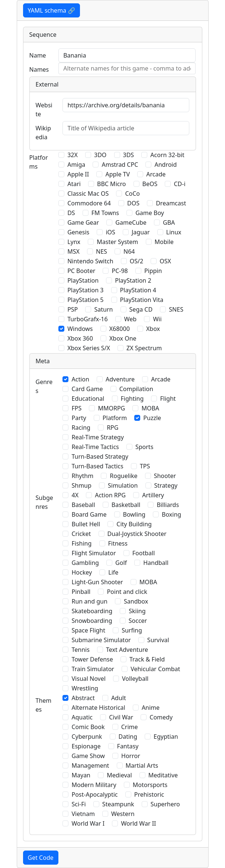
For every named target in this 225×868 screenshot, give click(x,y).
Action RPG (110, 495)
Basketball (126, 505)
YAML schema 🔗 (52, 10)
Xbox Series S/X (89, 348)
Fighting (132, 399)
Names (39, 69)
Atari (74, 184)
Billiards (168, 505)
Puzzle (152, 418)
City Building (134, 524)
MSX (73, 251)
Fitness (118, 543)
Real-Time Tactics (95, 447)
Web (130, 319)
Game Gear (83, 222)
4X (75, 495)
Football (144, 553)
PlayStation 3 (85, 290)
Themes (44, 705)
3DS (129, 155)
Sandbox (136, 601)
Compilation (136, 389)
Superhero (165, 804)
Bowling (134, 514)
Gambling (85, 563)
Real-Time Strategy (97, 437)
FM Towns (105, 213)
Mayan (81, 775)
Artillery (153, 495)
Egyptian (166, 737)
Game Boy (150, 213)
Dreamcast (171, 203)
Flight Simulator (94, 553)
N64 (129, 251)
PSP (73, 309)
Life (113, 572)
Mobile (164, 242)
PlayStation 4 (138, 290)
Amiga (76, 165)
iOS (110, 232)
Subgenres (44, 502)
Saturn (103, 309)
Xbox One (123, 338)
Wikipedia (44, 133)
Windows (80, 329)
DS (71, 213)
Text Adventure (127, 650)
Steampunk (118, 804)
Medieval (119, 775)
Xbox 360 (80, 338)
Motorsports (150, 785)
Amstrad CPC (120, 165)
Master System (117, 242)
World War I (88, 823)
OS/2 (136, 261)
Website (44, 110)
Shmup (81, 485)
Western (123, 814)
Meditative (163, 775)
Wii (157, 319)
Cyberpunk (87, 737)
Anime (151, 708)
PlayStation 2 (133, 280)
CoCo (132, 194)
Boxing (171, 514)
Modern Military (94, 785)
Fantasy (128, 746)
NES (102, 251)
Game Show (88, 756)
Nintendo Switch (90, 261)
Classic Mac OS (88, 194)
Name (38, 55)
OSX (165, 261)
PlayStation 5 (85, 300)
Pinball (81, 592)
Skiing (137, 611)
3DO (100, 155)
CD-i (179, 184)
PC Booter (81, 271)
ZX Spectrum (144, 348)
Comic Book (88, 727)
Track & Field (147, 659)
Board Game (89, 514)
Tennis (80, 650)
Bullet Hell (86, 524)
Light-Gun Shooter (97, 582)
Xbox (153, 329)
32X (73, 155)
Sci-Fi (78, 804)
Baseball (83, 505)
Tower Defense (92, 659)
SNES (176, 309)
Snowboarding (92, 621)
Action (80, 379)
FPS (76, 408)
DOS (133, 203)
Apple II (78, 174)
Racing (81, 428)
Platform (115, 418)
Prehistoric (149, 794)
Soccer (138, 621)
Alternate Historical (98, 708)
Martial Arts (142, 765)
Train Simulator (93, 669)
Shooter (165, 476)
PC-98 (120, 271)
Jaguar (141, 232)
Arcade (156, 174)
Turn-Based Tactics (97, 466)
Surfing (132, 630)
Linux (174, 232)
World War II (138, 823)
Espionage (86, 746)
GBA (169, 222)
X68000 (120, 329)
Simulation (123, 485)
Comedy (161, 717)
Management (90, 765)
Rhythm (82, 476)
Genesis (78, 232)
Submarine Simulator (101, 640)
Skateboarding (92, 611)
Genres (44, 386)
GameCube (131, 222)
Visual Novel (88, 679)
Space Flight (88, 630)
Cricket (81, 534)
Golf (121, 563)
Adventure (120, 379)
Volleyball (135, 679)
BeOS (150, 184)
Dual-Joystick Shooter (137, 534)
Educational (88, 399)
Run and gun (89, 601)
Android (165, 165)
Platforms (39, 162)
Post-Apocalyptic (94, 794)
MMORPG (111, 408)
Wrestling (85, 688)
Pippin (153, 271)
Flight (168, 399)
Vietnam (83, 814)
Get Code (41, 858)
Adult (119, 698)
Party (79, 418)
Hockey (82, 572)
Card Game (87, 389)
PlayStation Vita (142, 300)
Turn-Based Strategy (100, 456)
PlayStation (83, 280)
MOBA (150, 408)
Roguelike (123, 476)
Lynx (74, 242)
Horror (131, 756)
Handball (156, 563)
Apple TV (118, 174)
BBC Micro (111, 184)
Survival (158, 640)
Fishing (81, 543)
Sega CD (141, 309)
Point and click (127, 592)
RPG (112, 428)
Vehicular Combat (155, 669)
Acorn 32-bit (167, 155)
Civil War (121, 717)
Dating (128, 737)
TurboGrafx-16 (87, 319)
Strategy (166, 485)
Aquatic (82, 717)
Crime (130, 727)
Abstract (83, 698)
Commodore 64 (89, 203)
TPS (145, 466)
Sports (144, 447)
